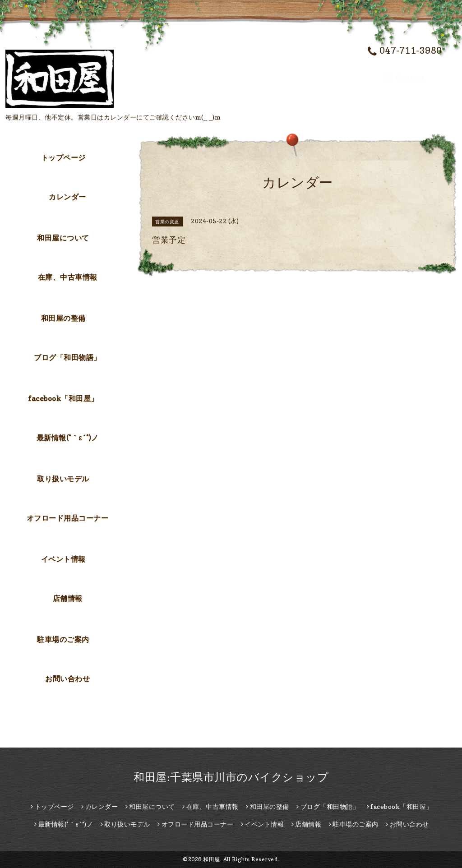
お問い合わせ (67, 679)
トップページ (63, 157)
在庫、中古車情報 (68, 277)
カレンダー (67, 197)
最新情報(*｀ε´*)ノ (68, 438)
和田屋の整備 (63, 318)
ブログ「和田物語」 (67, 357)
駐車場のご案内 (63, 639)
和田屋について (63, 238)
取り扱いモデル (63, 479)
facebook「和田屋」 (63, 398)
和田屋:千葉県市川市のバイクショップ (231, 777)
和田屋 (212, 859)
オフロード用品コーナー (68, 518)
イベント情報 (63, 559)
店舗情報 (68, 598)
